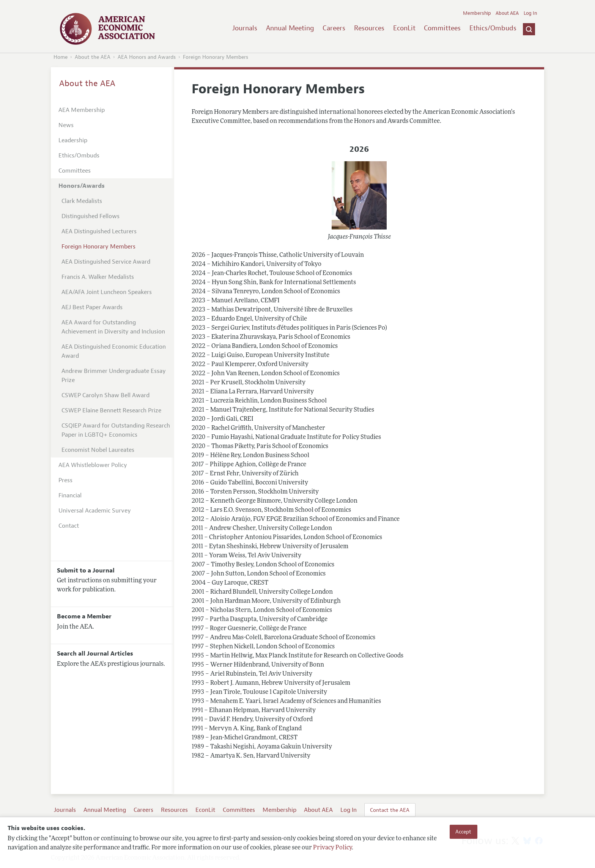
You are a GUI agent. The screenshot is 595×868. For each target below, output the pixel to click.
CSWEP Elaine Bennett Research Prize (111, 410)
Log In (530, 13)
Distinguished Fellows (91, 216)
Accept (463, 832)
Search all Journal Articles (95, 654)
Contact (69, 526)
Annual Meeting (290, 28)
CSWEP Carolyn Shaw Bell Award (105, 395)
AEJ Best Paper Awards (92, 307)
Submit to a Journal (86, 571)
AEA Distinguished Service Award (106, 262)
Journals (245, 28)
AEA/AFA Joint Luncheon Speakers (107, 292)
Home (61, 57)
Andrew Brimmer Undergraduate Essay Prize (114, 376)
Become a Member (84, 616)
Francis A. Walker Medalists (98, 277)
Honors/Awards (82, 186)
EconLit (404, 28)
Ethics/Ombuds (493, 28)
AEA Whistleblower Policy (93, 465)
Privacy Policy (332, 848)
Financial (70, 495)
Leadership (73, 140)
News (66, 125)
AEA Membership (82, 110)
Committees (442, 28)
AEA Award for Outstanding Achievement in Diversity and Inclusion (113, 327)
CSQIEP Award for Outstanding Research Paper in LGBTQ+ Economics (116, 430)
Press (65, 480)
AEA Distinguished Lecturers (99, 231)
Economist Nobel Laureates (98, 450)
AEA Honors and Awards (147, 57)
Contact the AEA (390, 810)
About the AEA (93, 57)
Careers (334, 28)
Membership (477, 13)
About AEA (507, 13)
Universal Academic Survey (95, 511)
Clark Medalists (82, 201)
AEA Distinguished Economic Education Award (114, 351)
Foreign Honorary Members (216, 57)
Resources (369, 28)
